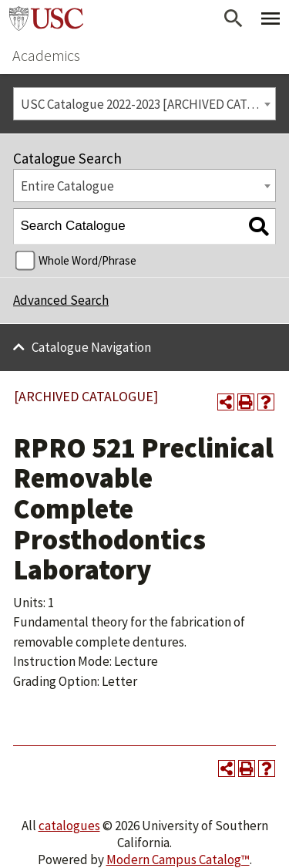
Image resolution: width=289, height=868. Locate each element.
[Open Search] (234, 19)
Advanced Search (61, 300)
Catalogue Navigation (91, 347)
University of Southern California (46, 19)
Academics (46, 55)
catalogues (69, 826)
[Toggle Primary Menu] (271, 19)
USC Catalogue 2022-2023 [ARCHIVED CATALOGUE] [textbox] (148, 104)
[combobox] (144, 104)
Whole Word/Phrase (87, 260)
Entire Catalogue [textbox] (67, 186)
